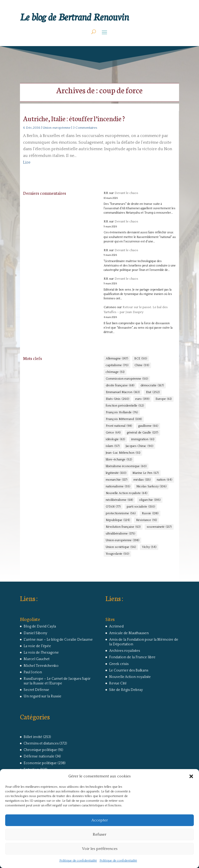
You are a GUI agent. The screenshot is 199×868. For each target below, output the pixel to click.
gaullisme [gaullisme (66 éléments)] (148, 426)
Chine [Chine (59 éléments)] (142, 365)
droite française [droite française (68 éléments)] (120, 386)
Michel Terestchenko (41, 666)
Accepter (100, 820)
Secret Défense (36, 690)
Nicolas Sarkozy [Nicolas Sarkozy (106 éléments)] (151, 487)
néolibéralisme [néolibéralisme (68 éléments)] (119, 500)
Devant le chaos (126, 193)
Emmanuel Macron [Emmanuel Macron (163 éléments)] (123, 392)
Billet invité (33, 737)
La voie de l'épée (37, 646)
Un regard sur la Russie (42, 696)
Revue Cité (118, 683)
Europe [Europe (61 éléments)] (164, 399)
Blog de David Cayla (40, 626)
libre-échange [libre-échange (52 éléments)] (119, 460)
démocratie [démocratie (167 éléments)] (152, 386)
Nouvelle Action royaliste (130, 677)
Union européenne (57, 128)
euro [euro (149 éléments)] (142, 399)
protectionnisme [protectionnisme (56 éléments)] (121, 513)
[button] (191, 776)
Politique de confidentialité (78, 861)
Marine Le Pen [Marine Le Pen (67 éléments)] (145, 473)
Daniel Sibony (35, 633)
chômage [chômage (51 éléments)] (115, 372)
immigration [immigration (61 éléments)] (143, 439)
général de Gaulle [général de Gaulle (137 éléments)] (142, 433)
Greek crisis (119, 664)
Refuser (99, 834)
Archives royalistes (125, 651)
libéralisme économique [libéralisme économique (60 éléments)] (126, 466)
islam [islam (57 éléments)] (113, 446)
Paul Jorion (33, 672)
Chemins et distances (41, 743)
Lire (27, 162)
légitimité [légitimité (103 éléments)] (116, 473)
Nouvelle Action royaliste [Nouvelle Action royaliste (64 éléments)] (126, 493)
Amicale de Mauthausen (129, 633)
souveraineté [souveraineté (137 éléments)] (159, 527)
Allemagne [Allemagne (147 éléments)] (117, 359)
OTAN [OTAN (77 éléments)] (113, 507)
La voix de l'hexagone (41, 653)
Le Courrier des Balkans (129, 670)
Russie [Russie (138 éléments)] (150, 513)
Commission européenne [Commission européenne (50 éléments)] (127, 379)
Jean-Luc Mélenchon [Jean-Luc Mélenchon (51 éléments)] (123, 453)
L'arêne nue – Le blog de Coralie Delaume (58, 640)
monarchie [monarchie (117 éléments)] (116, 480)
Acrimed (116, 626)
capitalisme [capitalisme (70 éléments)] (117, 365)
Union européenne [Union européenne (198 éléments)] (122, 540)
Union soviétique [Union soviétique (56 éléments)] (121, 547)
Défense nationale (39, 756)
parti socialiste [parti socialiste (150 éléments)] (141, 507)
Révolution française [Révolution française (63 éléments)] (123, 527)
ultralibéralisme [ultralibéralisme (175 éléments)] (120, 534)
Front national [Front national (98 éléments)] (119, 426)
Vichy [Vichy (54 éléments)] (149, 547)
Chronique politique (40, 750)
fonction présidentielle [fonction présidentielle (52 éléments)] (125, 406)
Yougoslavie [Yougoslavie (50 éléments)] (117, 554)
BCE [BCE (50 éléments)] (141, 359)
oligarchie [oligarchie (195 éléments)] (150, 500)
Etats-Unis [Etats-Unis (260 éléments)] (117, 399)
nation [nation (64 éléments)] (164, 480)
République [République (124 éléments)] (118, 520)
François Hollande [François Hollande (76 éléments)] (122, 413)
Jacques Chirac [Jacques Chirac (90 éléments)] (139, 446)
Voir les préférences (100, 849)
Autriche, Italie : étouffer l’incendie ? (74, 118)
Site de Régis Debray (126, 690)
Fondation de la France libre (132, 657)
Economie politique (40, 763)
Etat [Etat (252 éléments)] (153, 392)
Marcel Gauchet (37, 659)
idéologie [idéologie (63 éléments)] (115, 439)
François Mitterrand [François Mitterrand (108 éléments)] (124, 419)
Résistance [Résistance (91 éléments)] (146, 520)
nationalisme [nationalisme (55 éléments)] (118, 487)
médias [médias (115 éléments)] (142, 480)
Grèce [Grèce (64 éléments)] (113, 433)
